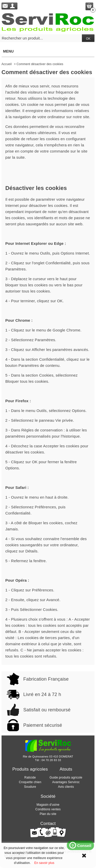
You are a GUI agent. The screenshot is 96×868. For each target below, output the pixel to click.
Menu (48, 51)
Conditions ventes (48, 809)
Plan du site (48, 814)
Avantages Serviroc (66, 782)
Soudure (30, 787)
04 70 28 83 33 (51, 760)
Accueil (7, 64)
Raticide (30, 778)
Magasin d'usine (48, 805)
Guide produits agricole (66, 778)
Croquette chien (30, 782)
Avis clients (66, 787)
